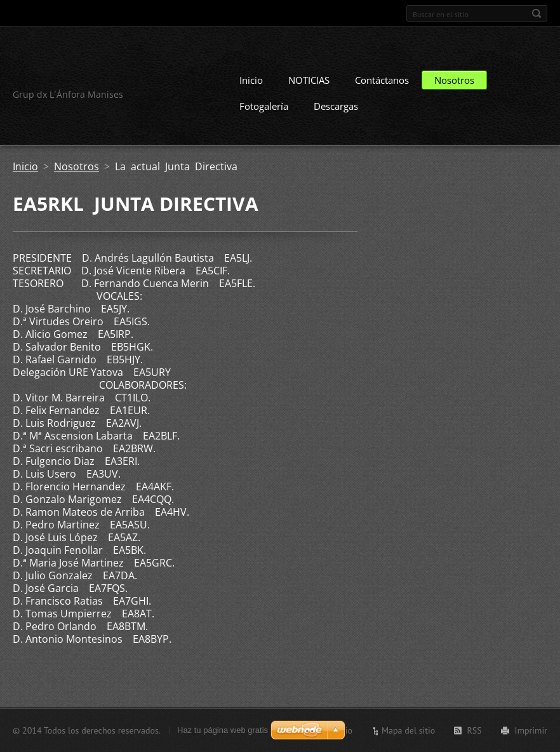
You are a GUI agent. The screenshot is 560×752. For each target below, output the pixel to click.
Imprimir (531, 730)
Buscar (537, 13)
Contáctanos (382, 80)
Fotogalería (264, 106)
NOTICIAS (309, 80)
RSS (474, 730)
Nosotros (454, 80)
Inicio (251, 80)
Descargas (336, 106)
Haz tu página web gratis (223, 730)
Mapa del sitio (408, 730)
